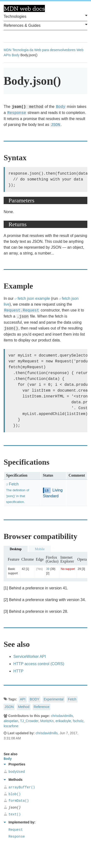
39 (48, 569)
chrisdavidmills (62, 716)
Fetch (72, 699)
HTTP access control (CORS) (39, 664)
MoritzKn (47, 721)
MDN (8, 50)
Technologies (45, 16)
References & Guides (45, 25)
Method (24, 707)
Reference (42, 707)
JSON (9, 707)
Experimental (54, 699)
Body (16, 55)
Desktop (16, 549)
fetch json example (34, 298)
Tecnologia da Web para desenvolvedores (44, 50)
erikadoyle (63, 721)
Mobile (40, 549)
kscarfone (11, 726)
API (23, 699)
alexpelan (11, 721)
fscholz (78, 721)
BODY (34, 699)
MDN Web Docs (24, 9)
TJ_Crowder (29, 721)
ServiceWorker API (30, 656)
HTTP (18, 671)
